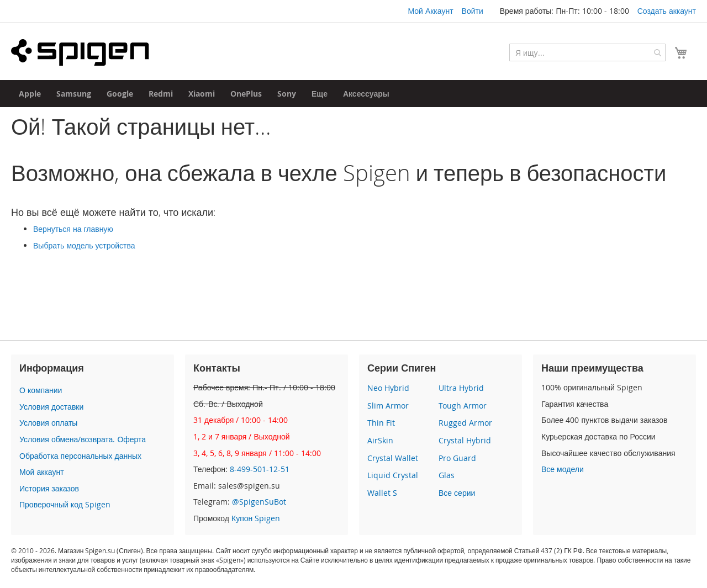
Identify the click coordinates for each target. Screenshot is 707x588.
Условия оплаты (48, 423)
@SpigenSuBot (259, 502)
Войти (473, 11)
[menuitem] (30, 94)
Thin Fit (381, 423)
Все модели (563, 469)
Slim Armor (388, 406)
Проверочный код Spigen (65, 504)
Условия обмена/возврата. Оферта (83, 439)
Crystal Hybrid (465, 440)
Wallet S (382, 493)
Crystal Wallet (393, 458)
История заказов (49, 488)
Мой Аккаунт (430, 11)
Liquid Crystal (393, 475)
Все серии (457, 493)
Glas (447, 475)
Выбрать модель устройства (84, 245)
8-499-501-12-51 (260, 469)
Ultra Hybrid (461, 388)
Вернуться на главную (73, 229)
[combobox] (587, 52)
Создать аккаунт (667, 11)
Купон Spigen (256, 518)
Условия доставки (51, 407)
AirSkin (380, 440)
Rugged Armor (465, 423)
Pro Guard (457, 458)
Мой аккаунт (42, 472)
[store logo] (80, 52)
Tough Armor (463, 406)
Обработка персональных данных (80, 456)
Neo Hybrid (388, 388)
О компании (41, 390)
